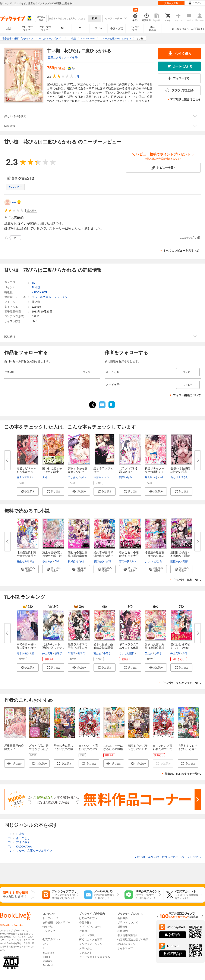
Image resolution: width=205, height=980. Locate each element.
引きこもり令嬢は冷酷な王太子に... (129, 556)
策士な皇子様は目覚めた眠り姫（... (52, 556)
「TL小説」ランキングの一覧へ (181, 683)
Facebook (48, 965)
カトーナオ (138, 561)
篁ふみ (35, 653)
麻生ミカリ (23, 561)
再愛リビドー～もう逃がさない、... (26, 472)
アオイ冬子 (71, 58)
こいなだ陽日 (127, 653)
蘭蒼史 (186, 561)
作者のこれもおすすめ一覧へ (183, 774)
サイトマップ (125, 948)
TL (81, 28)
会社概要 (123, 918)
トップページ (50, 918)
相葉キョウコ (101, 477)
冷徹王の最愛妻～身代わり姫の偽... (154, 556)
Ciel (57, 561)
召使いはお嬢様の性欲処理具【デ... (180, 472)
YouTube (48, 961)
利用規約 (123, 931)
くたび (35, 477)
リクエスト (86, 953)
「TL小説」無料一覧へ (187, 580)
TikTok (46, 957)
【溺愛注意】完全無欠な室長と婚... (26, 556)
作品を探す (86, 923)
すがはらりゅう (161, 561)
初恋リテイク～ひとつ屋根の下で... (154, 472)
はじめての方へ (180, 29)
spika (83, 477)
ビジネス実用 (135, 28)
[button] (28, 491)
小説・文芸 (117, 28)
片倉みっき (151, 477)
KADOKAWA (40, 292)
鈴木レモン (23, 653)
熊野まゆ (99, 561)
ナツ (147, 561)
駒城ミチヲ (38, 561)
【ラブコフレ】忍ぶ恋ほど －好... (129, 472)
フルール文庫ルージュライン (50, 297)
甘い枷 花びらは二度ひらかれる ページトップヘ (168, 857)
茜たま (97, 653)
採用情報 (123, 927)
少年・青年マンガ (27, 28)
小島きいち (110, 653)
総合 (9, 28)
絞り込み (41, 18)
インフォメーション (91, 944)
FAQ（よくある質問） (92, 940)
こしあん (73, 477)
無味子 (58, 653)
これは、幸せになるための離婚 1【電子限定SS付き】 (114, 751)
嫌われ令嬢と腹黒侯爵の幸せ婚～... (78, 556)
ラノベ (99, 28)
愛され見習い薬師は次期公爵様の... (103, 648)
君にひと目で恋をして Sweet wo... (180, 648)
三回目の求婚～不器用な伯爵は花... (180, 556)
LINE (45, 944)
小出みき (47, 561)
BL (63, 28)
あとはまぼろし (179, 477)
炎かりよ (85, 561)
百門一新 (124, 561)
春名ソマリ (23, 477)
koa (14, 202)
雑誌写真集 (152, 28)
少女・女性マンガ (45, 28)
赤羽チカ (111, 561)
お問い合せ (86, 948)
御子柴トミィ (85, 653)
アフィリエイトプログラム (95, 957)
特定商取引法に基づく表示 (133, 940)
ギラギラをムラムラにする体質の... (129, 648)
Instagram (48, 953)
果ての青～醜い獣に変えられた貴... (26, 648)
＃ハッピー (15, 187)
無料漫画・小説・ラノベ (57, 923)
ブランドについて (128, 923)
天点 (45, 477)
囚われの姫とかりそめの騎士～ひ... (52, 472)
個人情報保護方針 (128, 935)
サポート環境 (87, 935)
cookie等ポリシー (128, 944)
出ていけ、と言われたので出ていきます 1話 (163, 749)
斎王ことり (55, 58)
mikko (163, 477)
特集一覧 (48, 927)
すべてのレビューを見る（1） (182, 251)
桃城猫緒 (73, 561)
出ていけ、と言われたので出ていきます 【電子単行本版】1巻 (89, 751)
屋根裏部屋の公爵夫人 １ (14, 747)
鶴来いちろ (126, 477)
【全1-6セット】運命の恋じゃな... (53, 646)
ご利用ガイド (198, 29)
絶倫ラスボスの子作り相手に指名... (78, 648)
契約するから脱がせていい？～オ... (78, 472)
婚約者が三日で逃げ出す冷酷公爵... (103, 556)
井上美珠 (47, 653)
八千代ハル (189, 653)
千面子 (72, 653)
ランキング (49, 931)
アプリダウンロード (91, 927)
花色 (139, 653)
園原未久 (176, 561)
